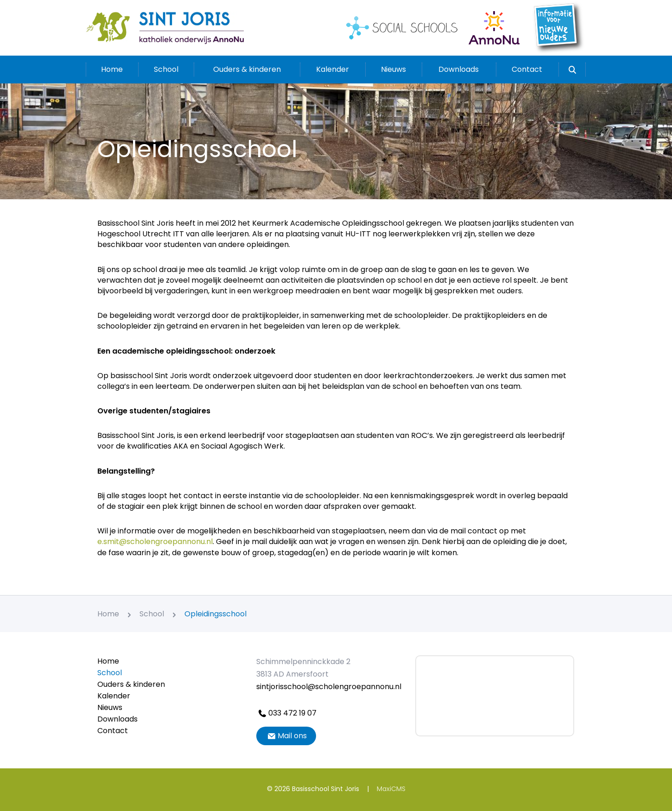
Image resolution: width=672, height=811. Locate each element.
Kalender (333, 69)
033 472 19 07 (286, 713)
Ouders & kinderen (247, 69)
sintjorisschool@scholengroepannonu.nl (329, 687)
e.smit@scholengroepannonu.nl (155, 542)
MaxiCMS (391, 789)
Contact (527, 69)
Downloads (459, 69)
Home (112, 69)
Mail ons (286, 736)
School (166, 69)
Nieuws (393, 69)
